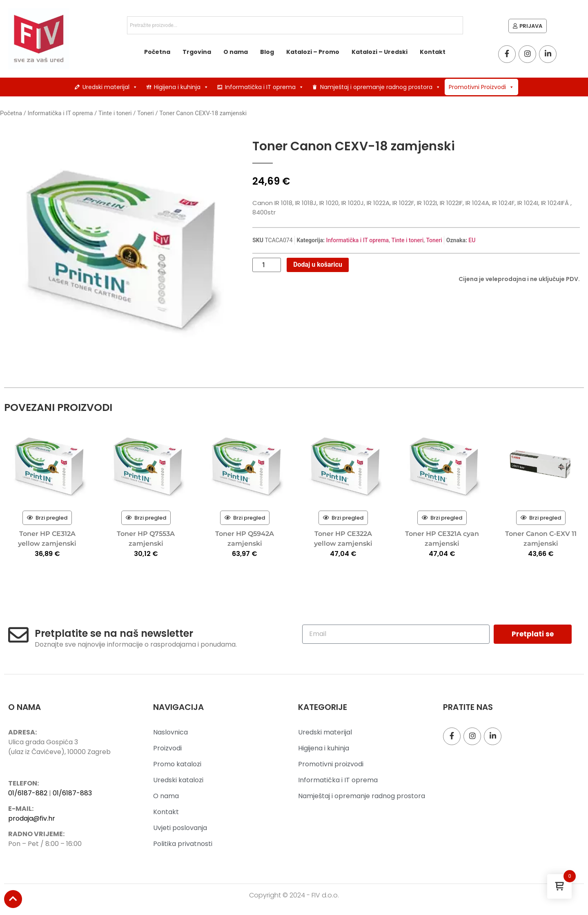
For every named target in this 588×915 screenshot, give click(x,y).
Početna (157, 52)
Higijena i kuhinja (181, 87)
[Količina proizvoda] (267, 265)
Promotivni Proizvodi (481, 87)
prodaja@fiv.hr (32, 818)
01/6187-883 (72, 793)
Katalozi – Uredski (380, 52)
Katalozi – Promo (313, 52)
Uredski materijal (110, 87)
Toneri (146, 113)
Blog (267, 52)
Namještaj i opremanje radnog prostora (380, 87)
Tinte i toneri (115, 113)
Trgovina (197, 52)
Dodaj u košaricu (318, 264)
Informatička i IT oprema (264, 87)
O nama (236, 52)
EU (472, 240)
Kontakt (433, 52)
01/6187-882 (28, 793)
